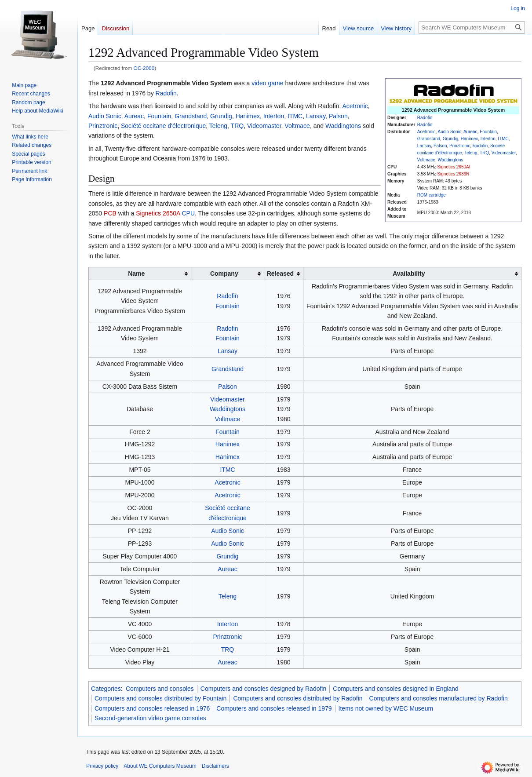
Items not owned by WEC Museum (386, 708)
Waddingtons (451, 160)
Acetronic (426, 132)
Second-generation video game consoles (150, 718)
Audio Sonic (450, 132)
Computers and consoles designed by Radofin (263, 689)
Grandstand (429, 139)
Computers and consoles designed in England (396, 689)
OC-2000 (144, 68)
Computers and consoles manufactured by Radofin (439, 698)
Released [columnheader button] (280, 274)
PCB (110, 213)
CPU (189, 213)
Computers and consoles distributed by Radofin (298, 698)
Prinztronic (460, 146)
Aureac (470, 132)
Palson (440, 146)
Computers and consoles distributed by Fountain (160, 698)
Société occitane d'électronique (163, 126)
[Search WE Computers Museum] (472, 27)
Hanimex (469, 139)
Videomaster (504, 153)
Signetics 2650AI (454, 167)
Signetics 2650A (158, 213)
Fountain (488, 132)
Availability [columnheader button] (409, 274)
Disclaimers (215, 766)
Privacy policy (102, 766)
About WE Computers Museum (160, 766)
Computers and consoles (160, 689)
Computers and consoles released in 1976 (152, 708)
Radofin (425, 118)
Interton (488, 139)
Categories (106, 689)
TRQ (484, 153)
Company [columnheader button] (224, 274)
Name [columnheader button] (136, 274)
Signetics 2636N (453, 174)
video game (267, 83)
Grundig (451, 139)
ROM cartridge (432, 195)
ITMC (503, 139)
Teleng (471, 153)
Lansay (424, 146)
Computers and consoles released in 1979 (274, 708)
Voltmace (426, 160)
